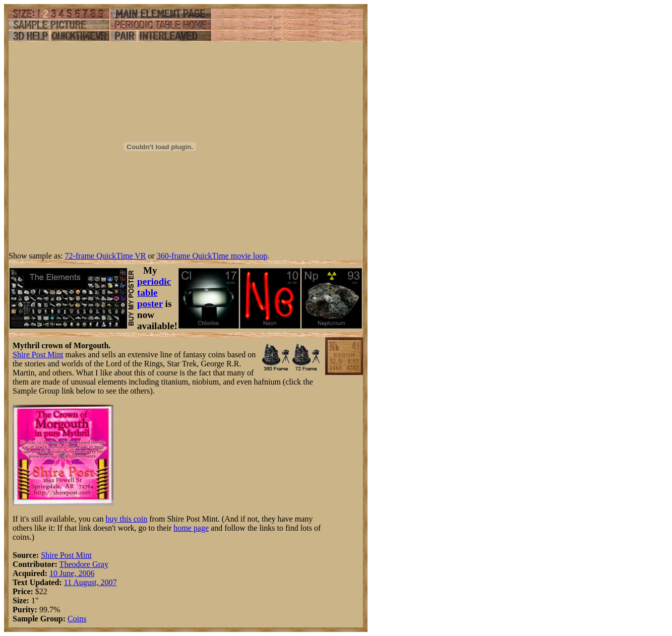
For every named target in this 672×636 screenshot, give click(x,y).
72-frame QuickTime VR (106, 256)
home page (191, 528)
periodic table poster (154, 293)
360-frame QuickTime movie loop (212, 256)
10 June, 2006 (72, 573)
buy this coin (127, 519)
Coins (77, 619)
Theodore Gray (84, 564)
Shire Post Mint (38, 355)
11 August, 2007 (90, 582)
